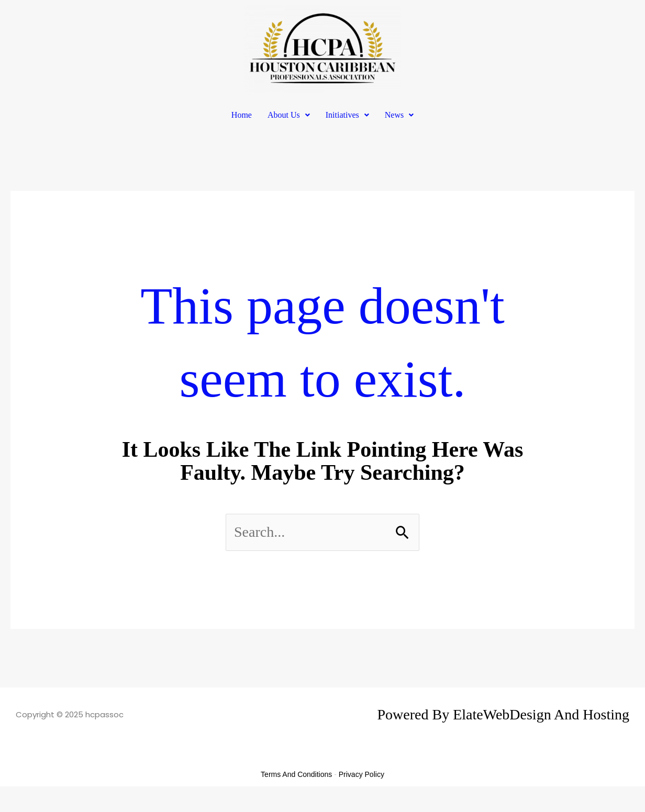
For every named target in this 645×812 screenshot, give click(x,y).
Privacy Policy (362, 774)
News (399, 115)
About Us (289, 115)
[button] (289, 115)
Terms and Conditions (296, 774)
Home (242, 115)
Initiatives (347, 115)
